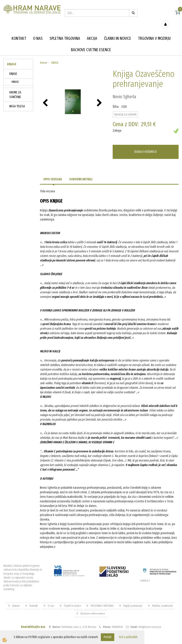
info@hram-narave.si (150, 620)
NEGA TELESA (17, 100)
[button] (100, 97)
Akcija (92, 32)
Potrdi (108, 637)
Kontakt (19, 32)
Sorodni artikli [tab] (81, 173)
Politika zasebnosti (162, 599)
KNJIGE (13, 67)
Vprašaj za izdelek (125, 108)
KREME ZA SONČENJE (15, 88)
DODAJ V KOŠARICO (146, 145)
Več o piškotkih (128, 637)
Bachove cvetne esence (91, 43)
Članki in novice (118, 32)
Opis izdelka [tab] (53, 173)
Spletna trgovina (65, 32)
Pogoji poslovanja (133, 599)
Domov (44, 56)
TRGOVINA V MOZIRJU (154, 32)
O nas (38, 32)
